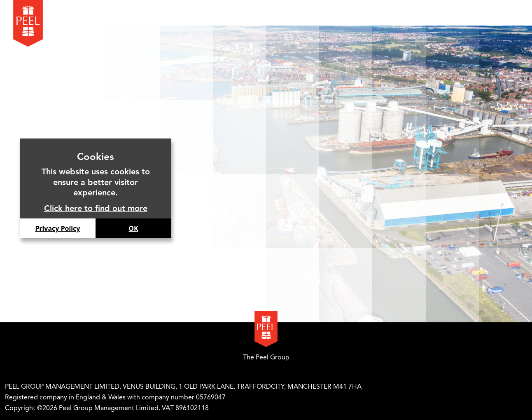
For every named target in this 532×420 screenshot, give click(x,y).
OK (133, 228)
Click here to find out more (96, 208)
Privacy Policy (57, 228)
